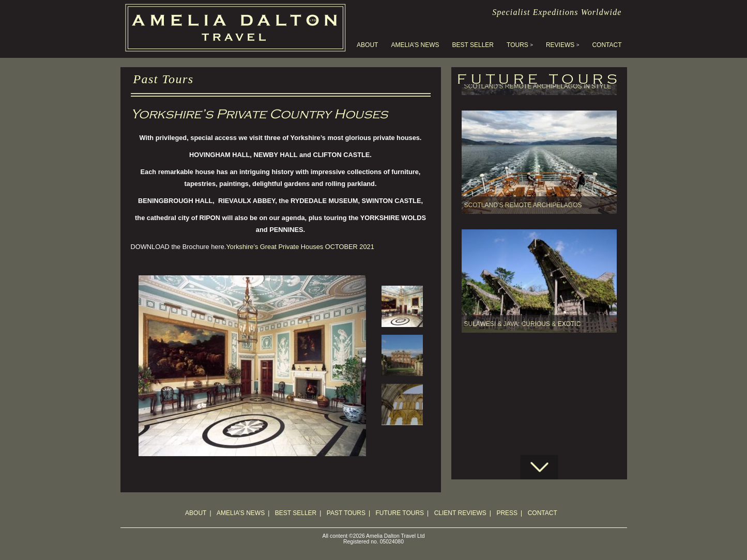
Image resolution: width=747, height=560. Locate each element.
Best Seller (473, 45)
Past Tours (346, 513)
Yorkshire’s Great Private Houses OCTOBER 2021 (300, 247)
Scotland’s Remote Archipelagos (523, 170)
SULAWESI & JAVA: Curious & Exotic (523, 289)
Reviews (560, 45)
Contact (607, 45)
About (367, 45)
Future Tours (400, 513)
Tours (517, 45)
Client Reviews (460, 513)
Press (507, 513)
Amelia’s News (415, 45)
